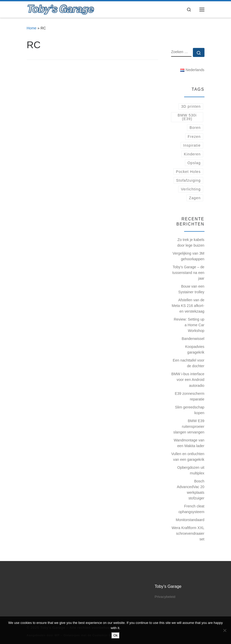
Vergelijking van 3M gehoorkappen (189, 256)
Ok (115, 635)
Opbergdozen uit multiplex (191, 470)
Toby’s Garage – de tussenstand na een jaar (188, 273)
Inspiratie (192, 145)
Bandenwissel (193, 339)
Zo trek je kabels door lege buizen (191, 242)
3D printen (191, 106)
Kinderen (192, 154)
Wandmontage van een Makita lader (189, 443)
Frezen (194, 137)
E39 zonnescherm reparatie (190, 396)
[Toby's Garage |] (61, 9)
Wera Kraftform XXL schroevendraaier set (188, 533)
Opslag (194, 163)
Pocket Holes (188, 172)
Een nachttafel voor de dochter (189, 363)
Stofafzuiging (188, 180)
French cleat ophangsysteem (191, 509)
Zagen (195, 198)
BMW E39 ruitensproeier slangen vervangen (189, 426)
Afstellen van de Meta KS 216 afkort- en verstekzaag (188, 306)
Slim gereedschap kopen (190, 410)
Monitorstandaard (190, 520)
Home (32, 28)
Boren (195, 128)
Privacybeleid (165, 597)
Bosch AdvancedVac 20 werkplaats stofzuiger (191, 490)
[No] (225, 630)
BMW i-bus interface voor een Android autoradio (188, 380)
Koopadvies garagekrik (195, 349)
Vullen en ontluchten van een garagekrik (188, 457)
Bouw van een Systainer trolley (191, 289)
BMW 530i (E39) (187, 117)
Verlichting (191, 189)
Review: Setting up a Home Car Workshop (189, 325)
